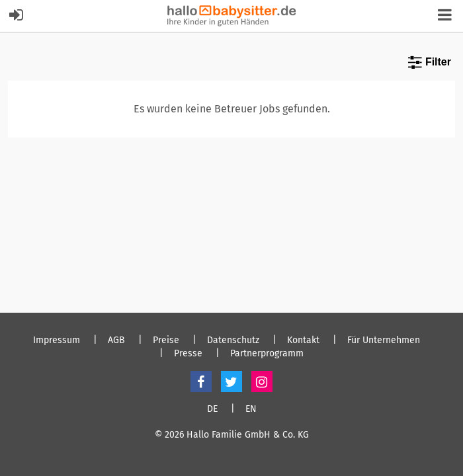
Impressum (57, 340)
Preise (166, 340)
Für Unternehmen (384, 340)
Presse (188, 354)
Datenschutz (233, 340)
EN (251, 409)
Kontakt (303, 340)
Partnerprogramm (267, 354)
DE (212, 409)
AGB (116, 340)
